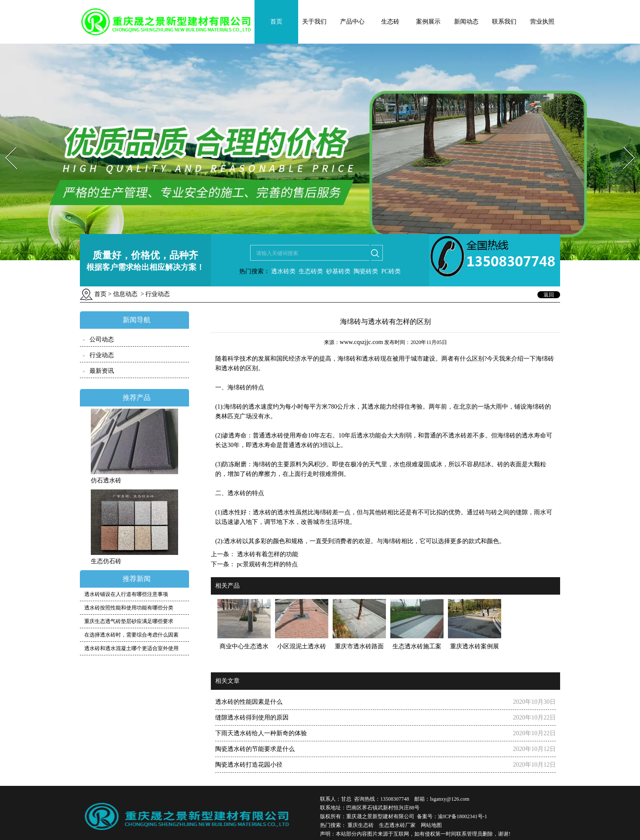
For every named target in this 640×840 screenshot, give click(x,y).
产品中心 (352, 22)
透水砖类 (283, 271)
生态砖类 (311, 271)
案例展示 (428, 22)
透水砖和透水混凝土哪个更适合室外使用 (131, 648)
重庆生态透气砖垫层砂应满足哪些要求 (129, 621)
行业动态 (102, 355)
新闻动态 (466, 22)
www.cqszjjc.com (361, 342)
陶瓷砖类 (365, 271)
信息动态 (125, 294)
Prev (6, 144)
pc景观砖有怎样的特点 (267, 564)
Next (624, 144)
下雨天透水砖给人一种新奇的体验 (261, 733)
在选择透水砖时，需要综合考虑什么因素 (131, 635)
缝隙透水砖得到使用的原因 (252, 718)
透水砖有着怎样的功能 (267, 554)
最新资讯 (102, 371)
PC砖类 (391, 271)
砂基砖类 (338, 271)
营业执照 (542, 22)
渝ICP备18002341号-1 (463, 816)
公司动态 (102, 339)
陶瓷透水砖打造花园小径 (249, 765)
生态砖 (390, 22)
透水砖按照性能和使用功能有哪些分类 (129, 608)
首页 (276, 22)
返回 (549, 295)
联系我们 (504, 22)
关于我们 (314, 22)
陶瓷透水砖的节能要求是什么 (255, 749)
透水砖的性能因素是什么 (249, 702)
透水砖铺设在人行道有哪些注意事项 (126, 594)
